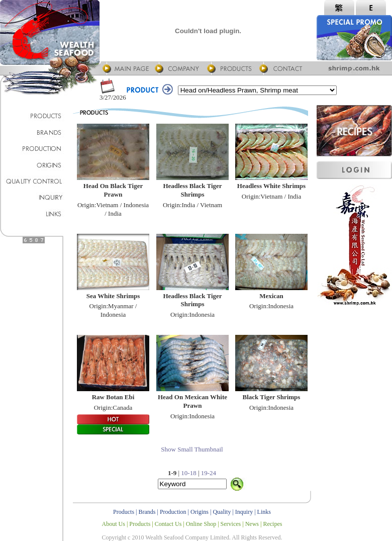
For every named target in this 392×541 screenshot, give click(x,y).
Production (173, 512)
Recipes (272, 524)
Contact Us (168, 524)
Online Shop (201, 524)
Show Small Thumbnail (192, 449)
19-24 (209, 473)
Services (231, 524)
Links (264, 512)
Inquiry (244, 512)
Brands (147, 512)
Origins (200, 512)
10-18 (188, 473)
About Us (114, 524)
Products (124, 512)
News (252, 524)
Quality (222, 512)
